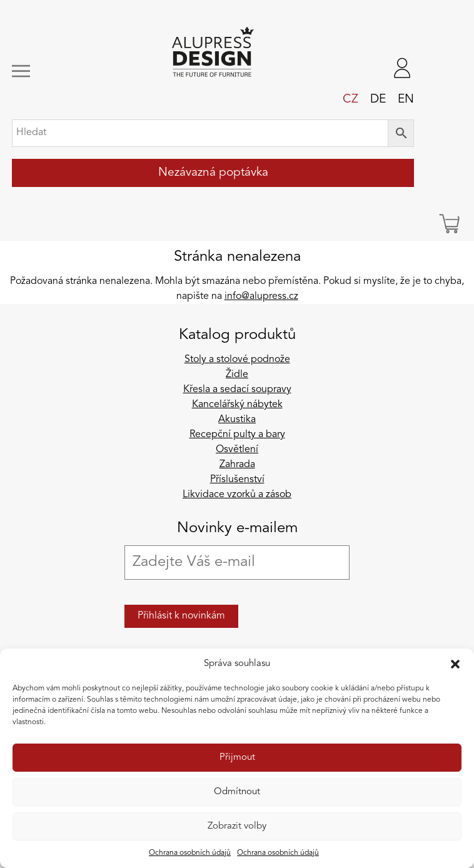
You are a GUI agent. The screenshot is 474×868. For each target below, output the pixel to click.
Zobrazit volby (237, 826)
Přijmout (237, 758)
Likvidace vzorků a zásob (237, 495)
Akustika (237, 420)
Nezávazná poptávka (213, 173)
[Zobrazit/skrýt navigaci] (49, 71)
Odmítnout (237, 792)
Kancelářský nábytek (237, 405)
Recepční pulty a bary (237, 435)
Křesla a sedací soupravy (237, 390)
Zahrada (237, 465)
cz (350, 99)
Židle (237, 375)
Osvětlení (237, 450)
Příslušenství (237, 480)
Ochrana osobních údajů (190, 853)
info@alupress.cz (261, 296)
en (406, 99)
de (378, 99)
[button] (455, 664)
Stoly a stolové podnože (237, 360)
